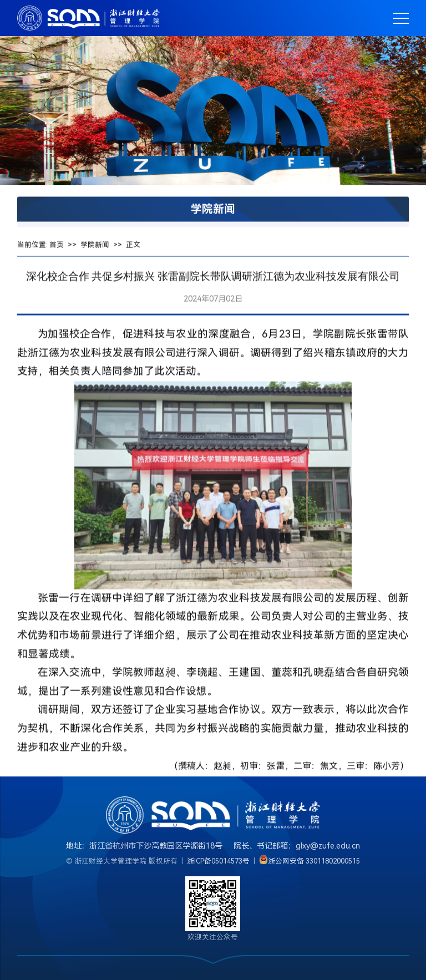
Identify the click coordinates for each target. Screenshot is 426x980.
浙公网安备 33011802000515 (314, 861)
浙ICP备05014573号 (218, 861)
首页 (57, 248)
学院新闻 (95, 248)
